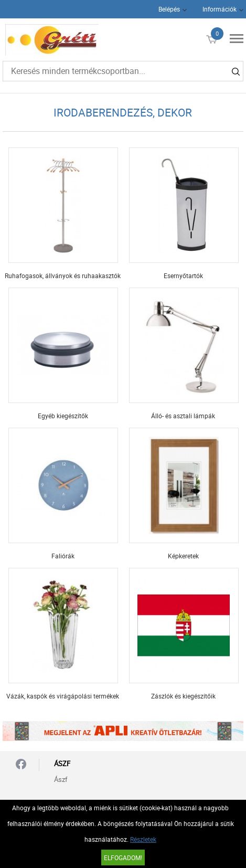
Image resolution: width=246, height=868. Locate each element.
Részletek (143, 839)
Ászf (61, 779)
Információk (220, 9)
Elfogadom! (123, 858)
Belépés (169, 9)
